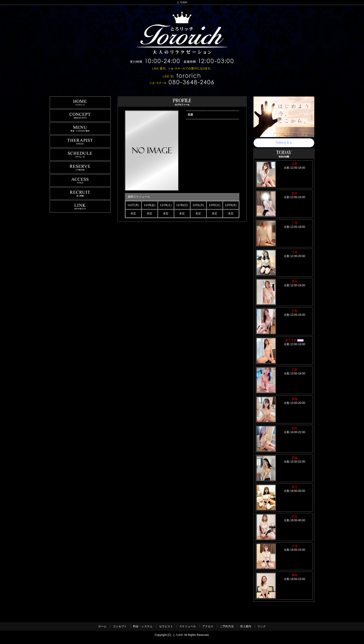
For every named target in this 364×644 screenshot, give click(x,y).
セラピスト (166, 626)
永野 (295, 164)
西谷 (295, 516)
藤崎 (295, 575)
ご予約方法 (227, 626)
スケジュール (188, 626)
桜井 (295, 193)
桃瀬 (295, 399)
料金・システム (143, 626)
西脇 (295, 458)
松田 (295, 428)
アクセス (208, 626)
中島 (295, 311)
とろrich (178, 635)
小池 (295, 546)
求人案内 (246, 626)
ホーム (102, 626)
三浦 (295, 223)
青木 (295, 281)
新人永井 (294, 340)
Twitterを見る (284, 143)
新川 (295, 487)
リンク (262, 626)
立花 (295, 252)
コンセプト (120, 626)
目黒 (295, 370)
